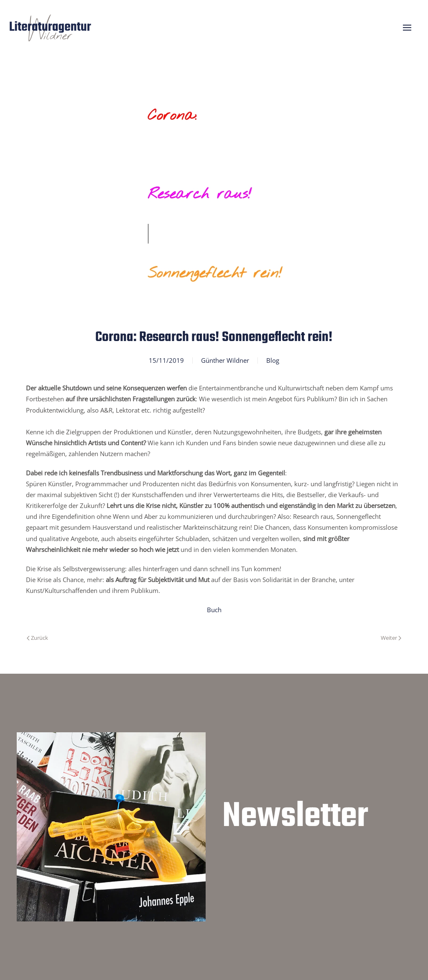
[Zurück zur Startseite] (50, 27)
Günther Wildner (225, 360)
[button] (407, 28)
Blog (273, 360)
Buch (214, 610)
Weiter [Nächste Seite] (391, 638)
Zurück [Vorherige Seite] (37, 638)
